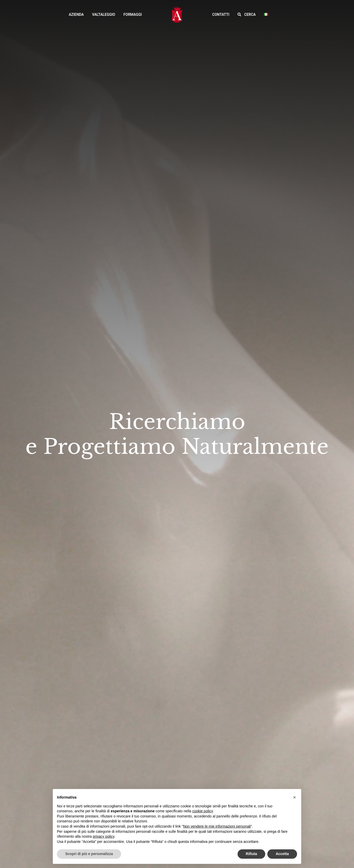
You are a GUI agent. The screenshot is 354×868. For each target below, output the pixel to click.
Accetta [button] (282, 854)
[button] (247, 15)
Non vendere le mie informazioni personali (217, 826)
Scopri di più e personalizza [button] (89, 854)
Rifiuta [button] (252, 854)
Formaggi (133, 15)
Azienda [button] (76, 15)
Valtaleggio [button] (104, 15)
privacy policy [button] (104, 836)
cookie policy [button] (202, 811)
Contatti (221, 15)
